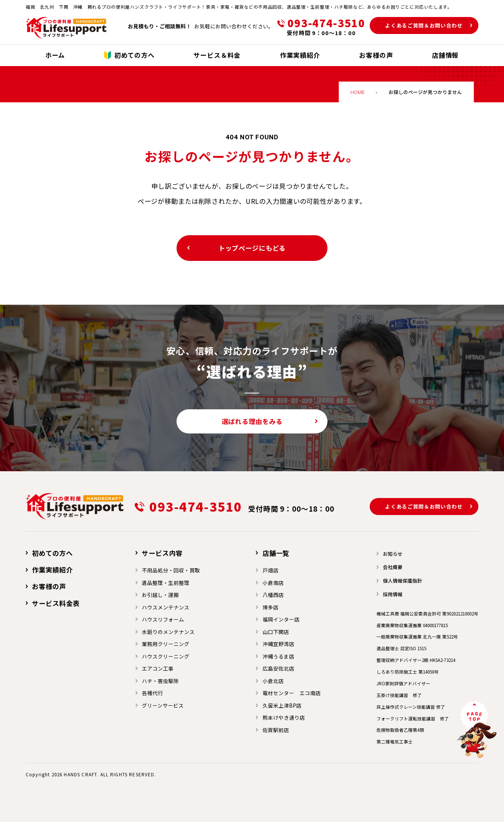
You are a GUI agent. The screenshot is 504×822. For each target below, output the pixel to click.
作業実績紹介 (52, 570)
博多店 (270, 607)
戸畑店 (270, 570)
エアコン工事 (158, 668)
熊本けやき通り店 (284, 717)
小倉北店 (273, 681)
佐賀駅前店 (276, 730)
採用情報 (393, 594)
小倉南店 (273, 583)
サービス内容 (162, 553)
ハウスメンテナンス (166, 607)
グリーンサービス (163, 705)
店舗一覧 (276, 553)
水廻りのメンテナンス (168, 632)
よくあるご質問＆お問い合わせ (424, 25)
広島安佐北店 (278, 668)
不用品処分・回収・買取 (171, 570)
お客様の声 (49, 586)
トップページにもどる (252, 248)
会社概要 (393, 567)
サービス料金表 (56, 603)
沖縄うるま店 (278, 656)
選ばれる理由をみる (252, 421)
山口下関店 (276, 632)
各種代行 (152, 693)
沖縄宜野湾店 (278, 644)
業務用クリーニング (166, 644)
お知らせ (393, 554)
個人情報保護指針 (403, 581)
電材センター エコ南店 (292, 693)
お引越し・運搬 (160, 595)
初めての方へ (52, 553)
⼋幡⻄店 (273, 595)
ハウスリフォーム (163, 619)
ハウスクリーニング (166, 656)
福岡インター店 (281, 619)
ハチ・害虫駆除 (160, 681)
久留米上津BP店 (282, 705)
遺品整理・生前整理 (166, 583)
